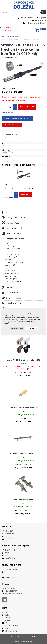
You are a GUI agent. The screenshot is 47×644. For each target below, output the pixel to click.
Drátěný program (11, 246)
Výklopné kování (11, 271)
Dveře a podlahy (14, 233)
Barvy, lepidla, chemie (17, 218)
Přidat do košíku (27, 107)
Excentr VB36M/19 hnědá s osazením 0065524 (23, 360)
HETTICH (8, 251)
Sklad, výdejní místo (12, 565)
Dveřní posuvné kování (13, 249)
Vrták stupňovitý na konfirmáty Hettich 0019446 (18, 189)
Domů (3, 37)
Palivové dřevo (13, 293)
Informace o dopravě (9, 112)
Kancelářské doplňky (12, 254)
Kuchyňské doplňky (12, 257)
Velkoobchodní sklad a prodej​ (16, 546)
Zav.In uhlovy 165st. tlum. (24, 500)
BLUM (7, 243)
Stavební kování (14, 303)
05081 (6, 185)
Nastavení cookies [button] (17, 328)
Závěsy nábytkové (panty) (14, 281)
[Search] (43, 12)
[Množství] (5, 107)
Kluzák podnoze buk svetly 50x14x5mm (24, 407)
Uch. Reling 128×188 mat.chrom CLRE (23, 454)
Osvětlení (8, 260)
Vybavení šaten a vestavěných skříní (17, 268)
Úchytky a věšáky (11, 265)
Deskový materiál (14, 223)
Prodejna (6, 527)
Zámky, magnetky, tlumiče (13, 273)
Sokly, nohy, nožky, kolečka (14, 262)
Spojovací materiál (15, 298)
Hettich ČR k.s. (8, 152)
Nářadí (9, 287)
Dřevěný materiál (14, 228)
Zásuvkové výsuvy (11, 279)
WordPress (19, 642)
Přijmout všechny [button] (31, 328)
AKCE (9, 212)
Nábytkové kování (13, 37)
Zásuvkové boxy (11, 276)
